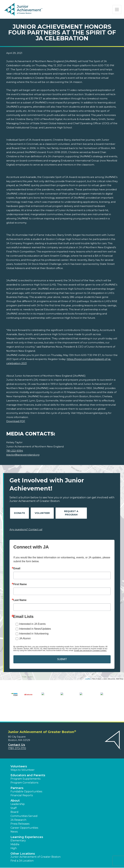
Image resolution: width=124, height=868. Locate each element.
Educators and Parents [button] (28, 763)
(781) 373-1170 (17, 736)
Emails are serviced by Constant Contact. (90, 650)
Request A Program (71, 513)
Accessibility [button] (18, 864)
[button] (71, 861)
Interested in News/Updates (35, 629)
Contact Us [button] (17, 732)
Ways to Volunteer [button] (23, 757)
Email (17, 569)
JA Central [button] (50, 864)
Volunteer (42, 513)
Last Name (20, 600)
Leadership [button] (18, 791)
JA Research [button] (18, 807)
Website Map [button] (34, 864)
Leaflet (88, 679)
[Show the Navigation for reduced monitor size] (117, 10)
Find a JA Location (22, 848)
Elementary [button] (18, 828)
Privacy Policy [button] (46, 859)
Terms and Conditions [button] (23, 859)
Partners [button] (17, 775)
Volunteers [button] (19, 754)
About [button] (15, 788)
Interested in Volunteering (34, 634)
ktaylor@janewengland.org (23, 455)
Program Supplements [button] (25, 766)
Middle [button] (15, 832)
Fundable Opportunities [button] (26, 779)
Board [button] (14, 799)
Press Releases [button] (20, 811)
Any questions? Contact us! (26, 529)
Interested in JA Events (32, 624)
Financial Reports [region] (22, 783)
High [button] (14, 836)
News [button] (14, 819)
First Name (20, 584)
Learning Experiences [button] (27, 824)
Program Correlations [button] (24, 770)
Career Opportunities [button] (24, 815)
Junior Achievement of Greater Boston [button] (36, 844)
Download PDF (16, 421)
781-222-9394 (15, 451)
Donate (19, 513)
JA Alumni (25, 638)
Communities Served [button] (24, 803)
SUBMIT (62, 659)
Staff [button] (14, 795)
